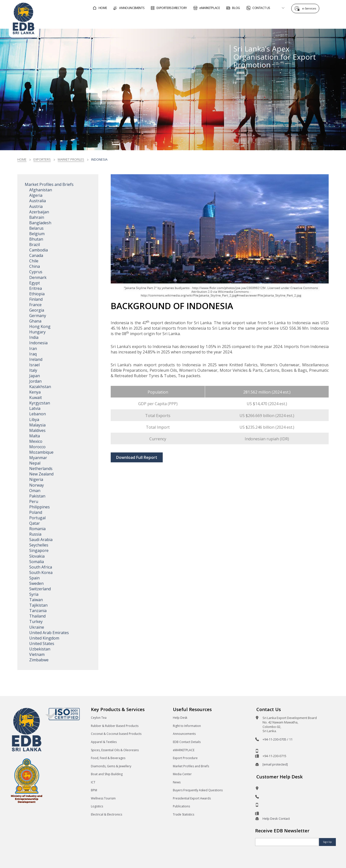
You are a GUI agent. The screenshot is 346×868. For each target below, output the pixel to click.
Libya (34, 420)
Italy (33, 370)
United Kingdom (44, 638)
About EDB (293, 21)
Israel (34, 365)
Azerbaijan (39, 212)
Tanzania (38, 611)
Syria (34, 594)
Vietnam (37, 654)
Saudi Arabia (41, 540)
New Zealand (41, 474)
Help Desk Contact (276, 818)
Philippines (40, 507)
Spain (34, 578)
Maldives (37, 430)
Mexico (36, 441)
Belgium (37, 234)
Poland (36, 512)
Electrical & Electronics (106, 814)
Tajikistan (38, 605)
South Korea (41, 572)
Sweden (36, 583)
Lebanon (38, 414)
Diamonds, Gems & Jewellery (111, 766)
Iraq (33, 354)
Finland (36, 299)
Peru (34, 501)
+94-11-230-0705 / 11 (278, 739)
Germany (38, 316)
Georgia (37, 310)
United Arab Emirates (49, 633)
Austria (36, 206)
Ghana (35, 321)
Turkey (36, 621)
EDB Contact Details (187, 742)
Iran (33, 348)
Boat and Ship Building (107, 774)
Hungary (37, 332)
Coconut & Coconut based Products (116, 734)
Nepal (35, 463)
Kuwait (36, 397)
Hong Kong (40, 326)
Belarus (36, 228)
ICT (93, 782)
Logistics (97, 806)
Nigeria (36, 479)
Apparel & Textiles (104, 742)
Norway (37, 485)
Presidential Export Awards (192, 798)
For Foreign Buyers (191, 21)
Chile (34, 261)
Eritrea (36, 288)
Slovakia (37, 556)
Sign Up (327, 842)
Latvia (35, 408)
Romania (37, 529)
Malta (35, 436)
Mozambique (41, 452)
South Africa (41, 567)
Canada (36, 255)
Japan (35, 376)
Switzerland (40, 589)
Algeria (36, 195)
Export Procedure (185, 758)
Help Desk (180, 718)
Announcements (184, 734)
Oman (35, 491)
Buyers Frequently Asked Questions (198, 790)
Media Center (182, 774)
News (177, 782)
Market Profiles (71, 159)
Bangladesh (40, 223)
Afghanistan (41, 190)
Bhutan (36, 239)
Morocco (37, 447)
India (34, 337)
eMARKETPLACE (184, 750)
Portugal (37, 518)
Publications (181, 806)
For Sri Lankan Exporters (246, 21)
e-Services (310, 8)
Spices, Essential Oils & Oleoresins (115, 750)
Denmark (38, 277)
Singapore (39, 550)
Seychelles (39, 545)
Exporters (42, 159)
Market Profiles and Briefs (49, 184)
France (35, 305)
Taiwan (36, 600)
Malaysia (37, 425)
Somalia (37, 562)
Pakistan (37, 496)
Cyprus (36, 272)
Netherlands (41, 469)
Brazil (35, 245)
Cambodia (39, 250)
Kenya (35, 392)
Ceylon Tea (99, 718)
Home (22, 159)
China (35, 266)
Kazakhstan (40, 387)
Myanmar (38, 458)
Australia (38, 201)
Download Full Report (137, 457)
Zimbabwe (39, 660)
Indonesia (38, 343)
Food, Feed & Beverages (108, 758)
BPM (94, 790)
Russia (35, 534)
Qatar (35, 523)
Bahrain (37, 217)
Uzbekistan (40, 649)
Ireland (36, 359)
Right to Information (187, 726)
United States (42, 644)
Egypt (35, 283)
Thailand (37, 616)
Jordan (35, 381)
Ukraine (37, 627)
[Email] (287, 842)
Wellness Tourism (103, 798)
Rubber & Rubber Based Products (115, 726)
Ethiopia (37, 294)
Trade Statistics (184, 814)
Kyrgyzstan (40, 403)
